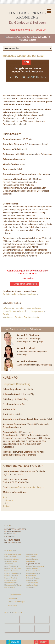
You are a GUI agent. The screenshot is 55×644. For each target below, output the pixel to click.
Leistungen (8, 500)
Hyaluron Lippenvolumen (13, 573)
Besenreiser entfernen (12, 559)
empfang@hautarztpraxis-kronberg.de (27, 487)
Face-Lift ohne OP (32, 569)
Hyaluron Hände (31, 576)
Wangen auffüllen (31, 580)
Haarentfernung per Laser (13, 554)
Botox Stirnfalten (31, 557)
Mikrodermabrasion (11, 583)
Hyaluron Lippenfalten (33, 571)
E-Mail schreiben (14, 595)
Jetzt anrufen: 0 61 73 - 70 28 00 (28, 30)
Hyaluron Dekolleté (11, 578)
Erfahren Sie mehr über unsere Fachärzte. (22, 308)
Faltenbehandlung (32, 554)
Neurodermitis (30, 562)
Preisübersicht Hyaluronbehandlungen (20, 294)
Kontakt (6, 506)
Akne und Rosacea (32, 559)
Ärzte (5, 497)
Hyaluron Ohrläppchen (33, 578)
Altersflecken (9, 564)
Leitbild (6, 503)
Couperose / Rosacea (33, 564)
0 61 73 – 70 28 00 (27, 274)
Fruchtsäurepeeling (32, 583)
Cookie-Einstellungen (16, 602)
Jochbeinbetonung (10, 580)
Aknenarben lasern (11, 562)
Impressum (12, 605)
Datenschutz (13, 598)
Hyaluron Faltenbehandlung (35, 566)
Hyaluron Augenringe (11, 576)
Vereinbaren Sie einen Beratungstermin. (21, 317)
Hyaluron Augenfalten (33, 573)
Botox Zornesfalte (10, 557)
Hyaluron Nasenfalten (11, 571)
